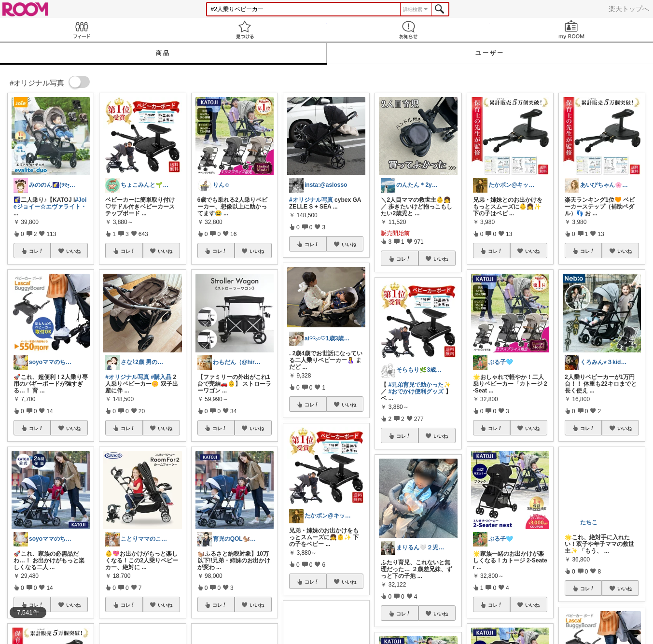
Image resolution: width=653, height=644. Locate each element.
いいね (73, 251)
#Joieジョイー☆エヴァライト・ (50, 203)
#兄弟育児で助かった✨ (420, 385)
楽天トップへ (629, 9)
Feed (82, 30)
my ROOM (571, 30)
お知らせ (408, 30)
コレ (36, 251)
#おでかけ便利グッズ (416, 392)
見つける (245, 30)
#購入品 (161, 377)
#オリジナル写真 (127, 377)
